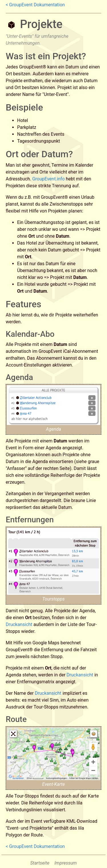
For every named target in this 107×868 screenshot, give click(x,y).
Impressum (66, 863)
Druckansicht (19, 624)
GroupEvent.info (49, 179)
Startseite (40, 863)
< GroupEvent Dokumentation (35, 5)
